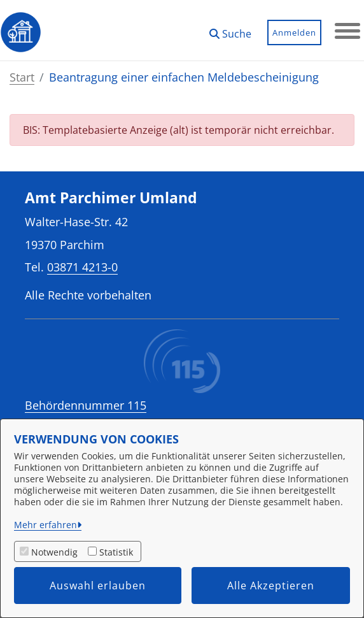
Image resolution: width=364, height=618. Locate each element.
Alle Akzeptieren (271, 586)
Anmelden (294, 32)
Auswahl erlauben (98, 586)
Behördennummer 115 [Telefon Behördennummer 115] (86, 405)
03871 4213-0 (82, 267)
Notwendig (54, 552)
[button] (230, 29)
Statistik (116, 552)
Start (22, 77)
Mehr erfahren (45, 525)
